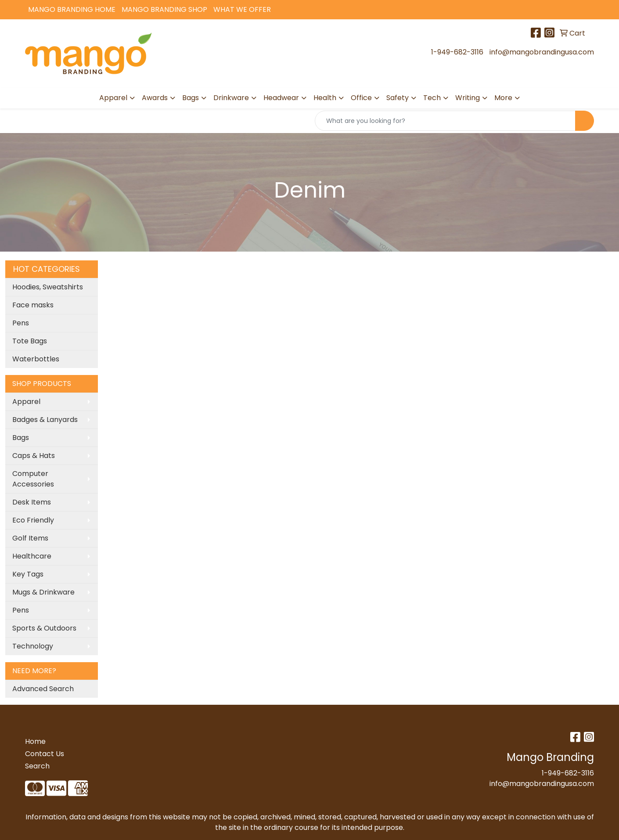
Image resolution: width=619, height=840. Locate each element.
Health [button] (325, 98)
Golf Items (30, 538)
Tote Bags (30, 341)
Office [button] (361, 98)
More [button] (503, 98)
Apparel (26, 402)
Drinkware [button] (231, 98)
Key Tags (28, 574)
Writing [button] (468, 98)
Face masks (33, 305)
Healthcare (32, 556)
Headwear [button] (281, 98)
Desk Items (32, 502)
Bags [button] (191, 98)
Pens (21, 323)
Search (37, 766)
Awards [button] (155, 98)
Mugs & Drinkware (43, 592)
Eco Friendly (33, 520)
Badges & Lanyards (45, 420)
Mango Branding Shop (164, 9)
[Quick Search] (445, 121)
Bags (21, 438)
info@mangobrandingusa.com (542, 52)
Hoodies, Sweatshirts (48, 287)
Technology (33, 646)
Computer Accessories (33, 479)
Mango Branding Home (72, 9)
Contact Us (45, 754)
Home (35, 741)
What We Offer (242, 9)
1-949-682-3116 (457, 52)
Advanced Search (43, 689)
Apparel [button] (113, 98)
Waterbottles (36, 359)
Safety (398, 98)
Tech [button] (432, 98)
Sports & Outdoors (44, 628)
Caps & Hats (34, 456)
